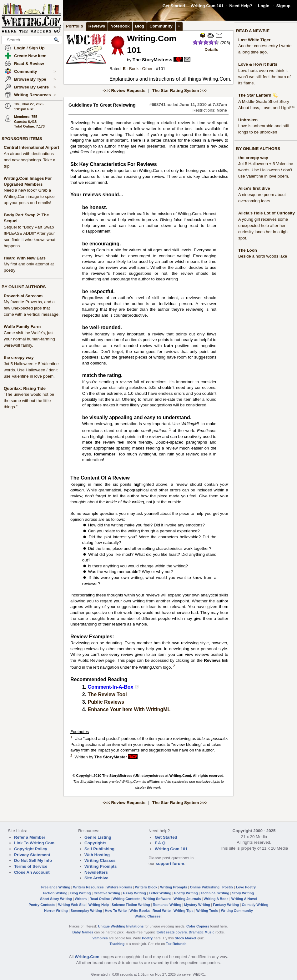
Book (134, 69)
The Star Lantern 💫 (258, 95)
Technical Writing (215, 893)
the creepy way (19, 357)
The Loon (248, 250)
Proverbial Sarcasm (23, 296)
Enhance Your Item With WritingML (129, 709)
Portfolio (75, 26)
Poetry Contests (42, 905)
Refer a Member (30, 837)
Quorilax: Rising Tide (25, 388)
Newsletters (96, 872)
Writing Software (157, 899)
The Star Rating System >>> (180, 90)
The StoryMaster (111, 757)
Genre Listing (98, 837)
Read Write (162, 911)
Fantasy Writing (226, 905)
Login (264, 6)
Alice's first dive (254, 188)
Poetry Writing (186, 893)
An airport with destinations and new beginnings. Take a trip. (30, 160)
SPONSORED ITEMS (22, 139)
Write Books (140, 911)
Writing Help (99, 905)
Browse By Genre (35, 87)
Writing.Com (87, 957)
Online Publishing (205, 887)
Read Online (100, 899)
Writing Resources (35, 95)
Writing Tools (207, 911)
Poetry (228, 887)
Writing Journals (187, 899)
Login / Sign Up (29, 48)
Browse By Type (35, 79)
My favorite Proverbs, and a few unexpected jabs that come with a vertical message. (32, 308)
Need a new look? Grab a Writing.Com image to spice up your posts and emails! (29, 196)
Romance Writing (167, 905)
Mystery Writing (197, 905)
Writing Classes (100, 860)
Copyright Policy (31, 849)
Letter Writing (160, 893)
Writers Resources (88, 887)
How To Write (116, 911)
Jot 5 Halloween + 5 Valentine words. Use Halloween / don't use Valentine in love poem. (31, 370)
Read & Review (29, 64)
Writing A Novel (244, 899)
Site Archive (96, 878)
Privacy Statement (32, 855)
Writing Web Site (72, 905)
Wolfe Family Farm (22, 327)
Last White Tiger (254, 40)
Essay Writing (135, 893)
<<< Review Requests (124, 90)
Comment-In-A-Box (111, 687)
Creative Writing (107, 893)
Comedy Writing (255, 905)
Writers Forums (119, 887)
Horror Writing (56, 911)
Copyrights (95, 843)
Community (35, 72)
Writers (81, 899)
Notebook (120, 26)
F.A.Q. (161, 843)
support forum (170, 864)
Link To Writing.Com (34, 843)
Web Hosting (97, 855)
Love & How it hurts (258, 64)
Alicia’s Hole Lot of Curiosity (267, 213)
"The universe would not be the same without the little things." (29, 401)
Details (211, 50)
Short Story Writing (56, 899)
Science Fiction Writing (131, 905)
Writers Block (146, 887)
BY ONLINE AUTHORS (24, 287)
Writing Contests (126, 899)
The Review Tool (107, 694)
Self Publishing (99, 849)
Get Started (174, 6)
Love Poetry (246, 887)
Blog (140, 26)
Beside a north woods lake (263, 256)
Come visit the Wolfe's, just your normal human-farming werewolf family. (29, 339)
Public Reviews (106, 702)
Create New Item (30, 56)
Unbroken (248, 120)
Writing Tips (184, 911)
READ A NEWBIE (253, 31)
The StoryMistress (152, 60)
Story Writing (243, 893)
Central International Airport (31, 147)
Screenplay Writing (86, 911)
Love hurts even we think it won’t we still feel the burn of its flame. (264, 77)
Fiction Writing (55, 893)
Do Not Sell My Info (33, 860)
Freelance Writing (56, 887)
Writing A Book (216, 899)
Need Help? (241, 6)
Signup (283, 6)
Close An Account (32, 872)
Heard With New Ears (25, 258)
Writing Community (237, 911)
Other (147, 69)
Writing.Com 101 (207, 6)
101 (162, 69)
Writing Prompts (101, 866)
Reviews (97, 26)
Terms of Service (31, 866)
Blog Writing (81, 893)
